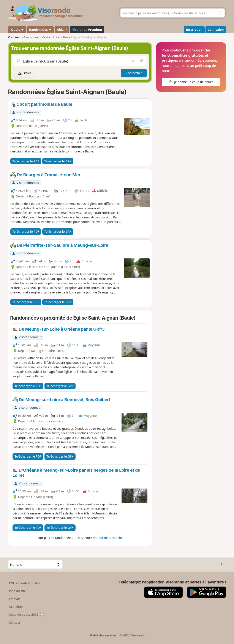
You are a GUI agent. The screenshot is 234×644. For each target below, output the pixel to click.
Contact (15, 622)
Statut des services (103, 635)
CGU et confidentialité (25, 583)
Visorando (15, 37)
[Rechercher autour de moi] (142, 61)
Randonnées (40, 30)
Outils (17, 30)
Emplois (15, 599)
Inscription (194, 30)
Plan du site (17, 591)
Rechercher (134, 73)
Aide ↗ (62, 30)
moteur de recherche (108, 538)
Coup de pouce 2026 (27, 614)
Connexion (216, 30)
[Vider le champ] (133, 61)
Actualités (16, 607)
